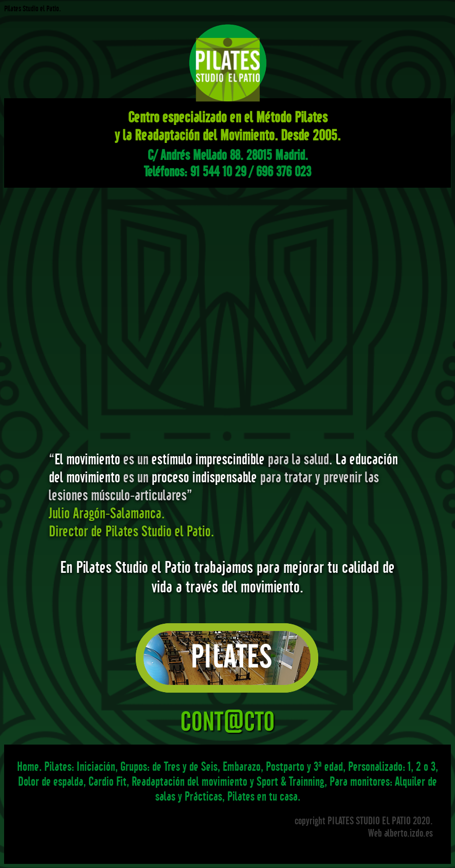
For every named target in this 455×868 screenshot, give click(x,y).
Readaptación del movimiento (189, 781)
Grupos (134, 766)
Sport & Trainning (290, 781)
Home (28, 766)
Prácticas (203, 796)
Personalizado (375, 766)
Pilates (58, 766)
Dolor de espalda (51, 781)
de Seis (203, 766)
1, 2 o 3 (422, 766)
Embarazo (242, 766)
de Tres (166, 766)
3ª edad (328, 766)
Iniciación (96, 766)
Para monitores (360, 781)
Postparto (285, 766)
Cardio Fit (107, 781)
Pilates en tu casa (262, 796)
